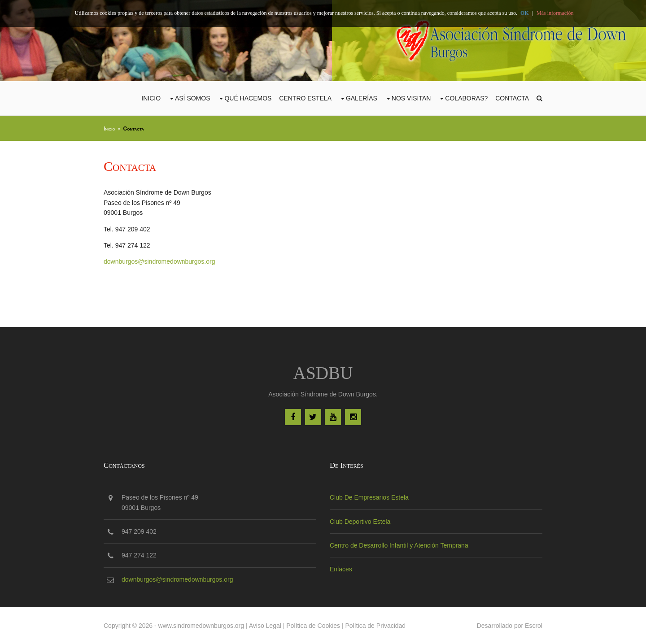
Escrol (534, 626)
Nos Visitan (411, 98)
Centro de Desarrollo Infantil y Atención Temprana (399, 545)
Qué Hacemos (248, 98)
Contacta (512, 98)
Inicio (151, 98)
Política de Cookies (313, 626)
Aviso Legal (265, 626)
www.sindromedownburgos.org (201, 626)
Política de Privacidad (376, 626)
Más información (555, 13)
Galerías (362, 98)
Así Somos (193, 98)
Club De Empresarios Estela (369, 497)
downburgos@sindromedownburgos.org (159, 261)
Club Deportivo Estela (360, 522)
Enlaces (341, 569)
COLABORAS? (466, 98)
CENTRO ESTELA (305, 98)
